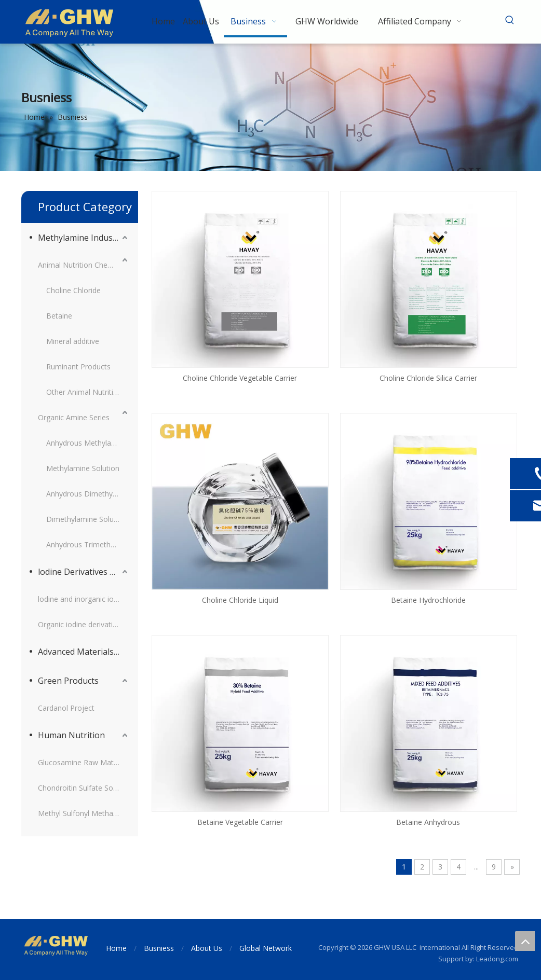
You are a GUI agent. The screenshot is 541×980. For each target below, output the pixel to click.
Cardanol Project (66, 708)
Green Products (68, 681)
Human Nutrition (71, 735)
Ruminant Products (78, 367)
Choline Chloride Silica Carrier (428, 378)
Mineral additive (73, 341)
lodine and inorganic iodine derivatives (84, 599)
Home (116, 948)
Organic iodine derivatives (81, 624)
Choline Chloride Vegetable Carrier (240, 378)
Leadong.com (497, 959)
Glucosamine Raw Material (83, 762)
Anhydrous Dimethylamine (88, 494)
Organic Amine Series (74, 417)
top (525, 941)
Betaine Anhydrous (428, 822)
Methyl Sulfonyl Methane (80, 813)
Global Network (266, 948)
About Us (207, 948)
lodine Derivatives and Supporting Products (84, 572)
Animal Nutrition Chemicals (83, 265)
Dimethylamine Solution (86, 519)
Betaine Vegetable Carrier (240, 822)
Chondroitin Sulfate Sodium (84, 788)
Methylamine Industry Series (84, 238)
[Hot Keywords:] (510, 20)
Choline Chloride (73, 290)
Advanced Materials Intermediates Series (84, 652)
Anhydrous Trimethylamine (88, 544)
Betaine (59, 316)
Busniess (159, 948)
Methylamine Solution (83, 468)
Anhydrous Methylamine (87, 443)
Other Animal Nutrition (84, 392)
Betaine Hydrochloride (428, 600)
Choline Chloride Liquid (240, 600)
